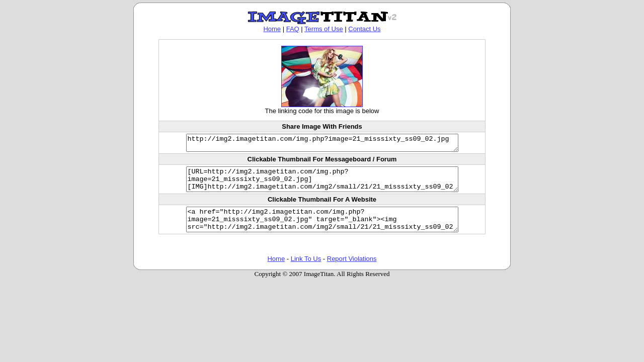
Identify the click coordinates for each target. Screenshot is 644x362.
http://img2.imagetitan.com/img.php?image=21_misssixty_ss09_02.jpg (322, 144)
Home (272, 29)
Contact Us (364, 29)
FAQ (293, 29)
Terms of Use (324, 29)
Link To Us (306, 271)
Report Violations (352, 271)
